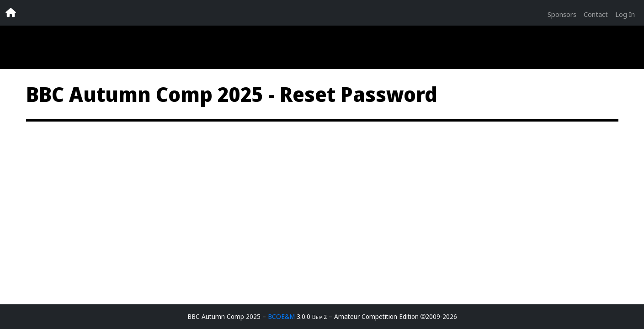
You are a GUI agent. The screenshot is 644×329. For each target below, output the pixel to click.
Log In (625, 14)
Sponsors (562, 14)
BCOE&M (281, 316)
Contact (596, 14)
